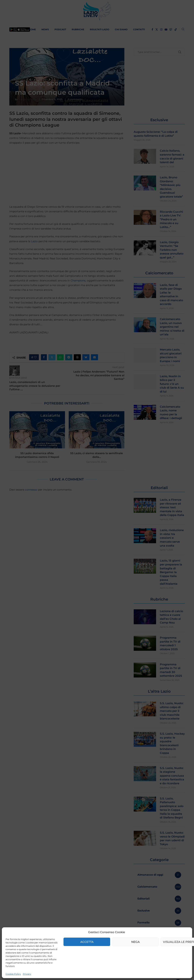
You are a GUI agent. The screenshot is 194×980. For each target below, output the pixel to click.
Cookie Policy (13, 974)
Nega (135, 942)
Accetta (87, 942)
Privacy (27, 974)
